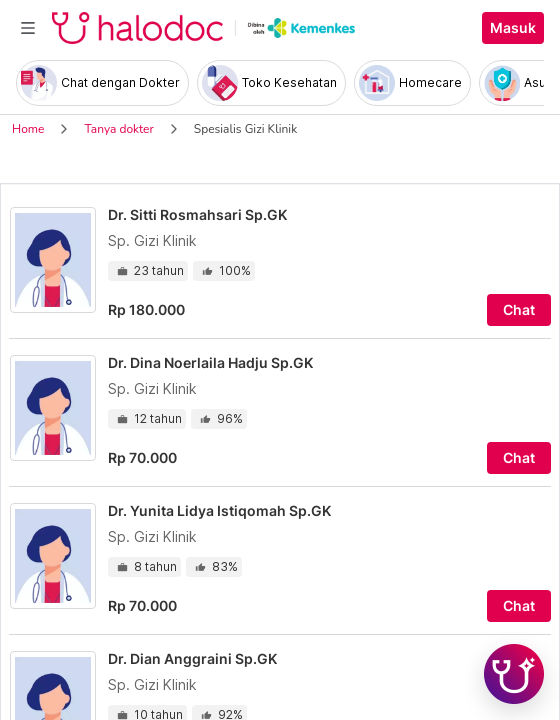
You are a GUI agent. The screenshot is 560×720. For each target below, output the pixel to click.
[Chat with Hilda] (514, 674)
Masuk (513, 28)
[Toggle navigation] (28, 28)
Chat (519, 310)
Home (28, 129)
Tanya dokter (118, 129)
